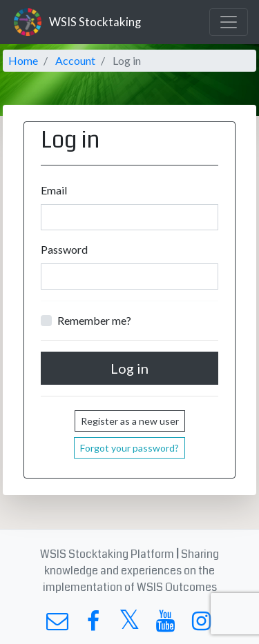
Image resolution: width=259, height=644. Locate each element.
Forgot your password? (129, 448)
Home (23, 60)
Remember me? (94, 320)
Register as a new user (130, 421)
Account (75, 60)
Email (54, 190)
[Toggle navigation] (229, 22)
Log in (129, 368)
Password (64, 249)
